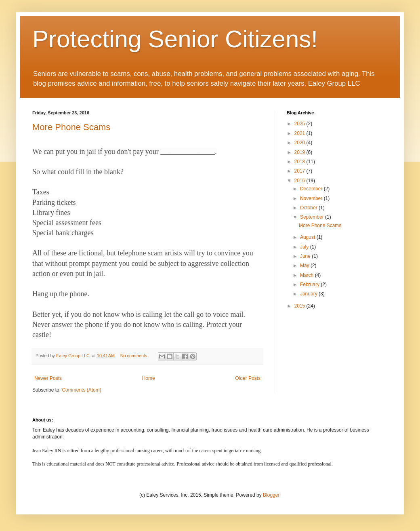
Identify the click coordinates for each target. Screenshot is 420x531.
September (313, 217)
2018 (300, 162)
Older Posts (248, 378)
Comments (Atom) (81, 390)
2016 (300, 181)
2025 (300, 124)
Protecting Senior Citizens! (175, 39)
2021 (300, 133)
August (308, 237)
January (309, 294)
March (308, 275)
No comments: (135, 356)
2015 (300, 306)
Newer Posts (48, 378)
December (312, 189)
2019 (300, 152)
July (305, 247)
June (306, 256)
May (305, 265)
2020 (300, 143)
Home (149, 378)
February (310, 284)
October (309, 208)
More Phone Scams (71, 127)
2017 (300, 171)
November (312, 198)
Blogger (271, 495)
